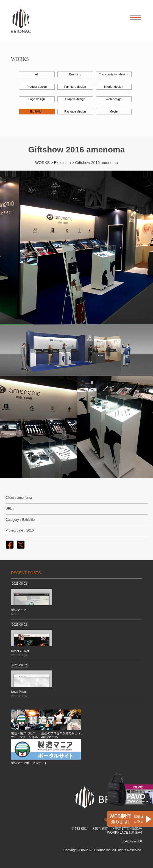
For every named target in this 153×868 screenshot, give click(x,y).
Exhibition (37, 111)
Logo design (37, 99)
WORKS (42, 163)
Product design (37, 87)
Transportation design (114, 74)
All (37, 74)
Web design (114, 99)
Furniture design (75, 87)
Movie (114, 111)
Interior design (114, 87)
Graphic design (75, 99)
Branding (75, 74)
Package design (75, 111)
